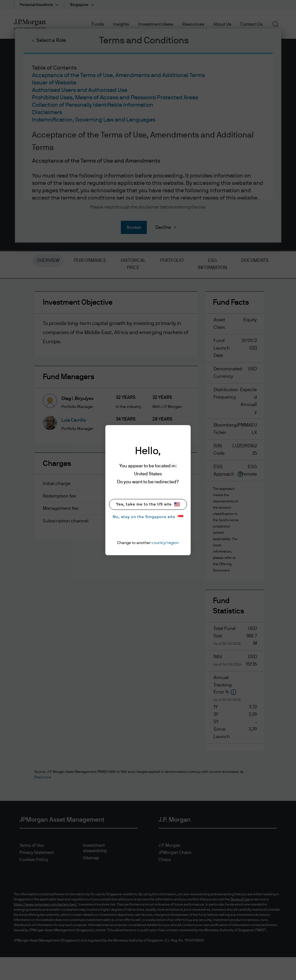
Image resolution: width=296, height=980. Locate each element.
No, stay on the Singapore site (148, 517)
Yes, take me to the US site (148, 504)
